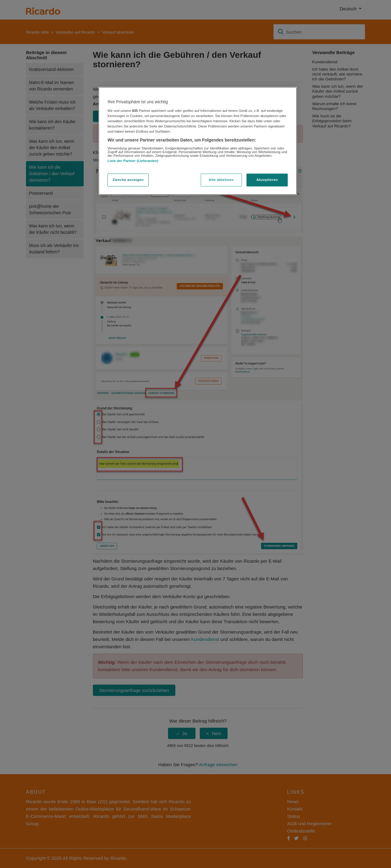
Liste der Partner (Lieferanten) (133, 161)
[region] (198, 141)
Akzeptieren (267, 180)
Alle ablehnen (221, 180)
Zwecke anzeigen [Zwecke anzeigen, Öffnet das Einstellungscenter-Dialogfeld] (128, 180)
